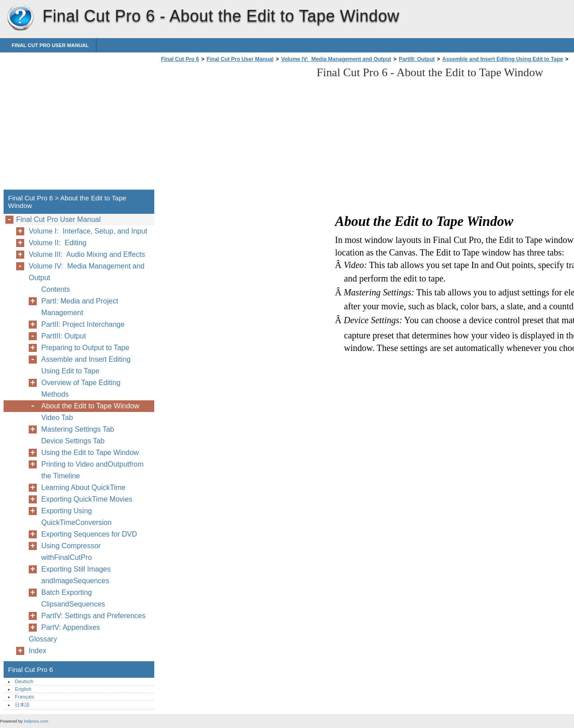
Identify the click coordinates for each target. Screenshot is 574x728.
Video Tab (57, 418)
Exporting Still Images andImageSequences (76, 575)
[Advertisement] (234, 129)
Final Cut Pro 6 (20, 18)
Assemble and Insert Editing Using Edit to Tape (502, 59)
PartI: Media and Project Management (80, 307)
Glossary (43, 639)
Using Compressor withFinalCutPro (71, 552)
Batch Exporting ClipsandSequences (73, 598)
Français (24, 697)
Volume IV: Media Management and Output (336, 59)
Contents (56, 289)
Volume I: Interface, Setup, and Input (88, 231)
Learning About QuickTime (83, 487)
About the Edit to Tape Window (90, 406)
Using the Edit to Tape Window (90, 453)
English (23, 689)
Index (37, 651)
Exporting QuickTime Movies (87, 499)
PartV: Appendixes (71, 627)
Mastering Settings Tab (78, 429)
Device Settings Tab (73, 441)
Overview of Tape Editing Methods (81, 388)
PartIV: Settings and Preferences (93, 616)
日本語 (22, 705)
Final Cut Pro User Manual (50, 45)
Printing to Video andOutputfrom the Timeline (92, 470)
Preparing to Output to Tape (85, 348)
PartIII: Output (417, 59)
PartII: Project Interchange (83, 324)
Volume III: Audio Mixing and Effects (87, 254)
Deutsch (24, 681)
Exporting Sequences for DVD (89, 534)
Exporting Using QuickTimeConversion (76, 517)
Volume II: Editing (58, 243)
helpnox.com (36, 721)
